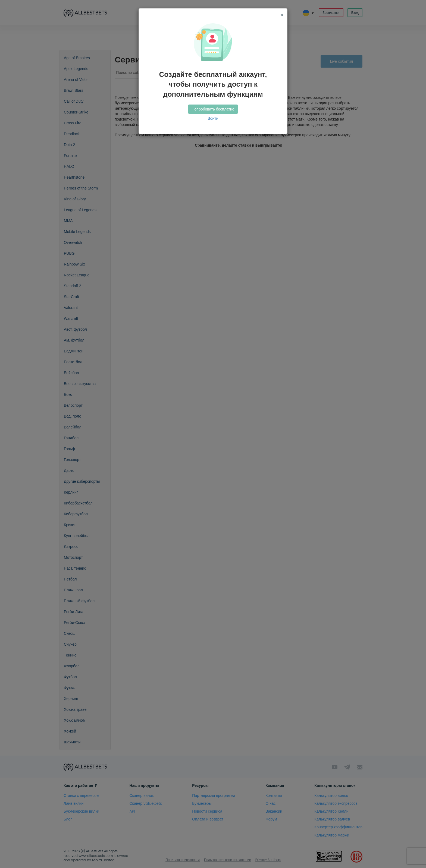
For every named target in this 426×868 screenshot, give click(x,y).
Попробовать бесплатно (213, 109)
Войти (213, 118)
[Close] (282, 15)
